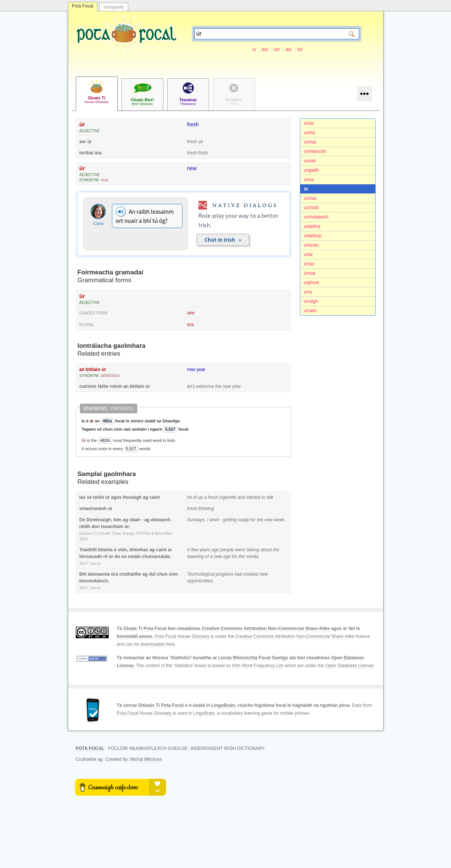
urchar (310, 198)
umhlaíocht (315, 151)
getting (230, 520)
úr (306, 189)
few (195, 550)
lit (195, 497)
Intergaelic (114, 7)
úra (98, 153)
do (118, 557)
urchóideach (316, 217)
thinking (206, 509)
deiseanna (99, 574)
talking (253, 550)
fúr (300, 49)
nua (104, 180)
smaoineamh (93, 509)
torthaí (86, 153)
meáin (134, 557)
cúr (277, 49)
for (253, 520)
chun (162, 574)
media (252, 557)
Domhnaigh (99, 520)
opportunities (200, 581)
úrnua (310, 273)
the (218, 386)
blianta (106, 550)
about (266, 550)
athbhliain (110, 376)
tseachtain (112, 527)
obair (135, 520)
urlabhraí (313, 236)
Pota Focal (83, 6)
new (192, 168)
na (124, 557)
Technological (201, 574)
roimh (116, 386)
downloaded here (157, 644)
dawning (196, 557)
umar (309, 123)
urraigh (311, 301)
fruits (203, 153)
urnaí (309, 264)
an (82, 370)
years (205, 550)
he (190, 497)
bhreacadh (91, 557)
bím (118, 520)
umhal (310, 142)
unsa (309, 180)
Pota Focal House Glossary (182, 636)
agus (116, 497)
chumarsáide (156, 557)
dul (152, 574)
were (240, 550)
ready (243, 520)
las (83, 497)
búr (265, 49)
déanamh (161, 520)
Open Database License (350, 666)
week (279, 520)
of (207, 557)
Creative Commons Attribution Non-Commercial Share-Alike (266, 629)
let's (191, 386)
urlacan (311, 245)
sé (89, 497)
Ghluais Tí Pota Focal (161, 705)
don (96, 527)
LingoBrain (223, 705)
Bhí (83, 574)
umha (310, 133)
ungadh (312, 170)
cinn (173, 574)
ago (216, 550)
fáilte (103, 386)
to (263, 497)
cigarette (228, 497)
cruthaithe (130, 574)
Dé (82, 520)
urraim (310, 311)
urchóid (311, 208)
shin (122, 550)
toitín (98, 497)
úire (191, 313)
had (238, 574)
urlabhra (312, 226)
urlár (309, 254)
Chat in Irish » (223, 240)
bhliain (93, 370)
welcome (205, 386)
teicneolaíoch (94, 581)
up (200, 497)
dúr (288, 49)
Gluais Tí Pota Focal (145, 629)
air (201, 142)
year (201, 370)
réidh (85, 527)
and (241, 497)
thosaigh (132, 497)
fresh (193, 124)
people (227, 550)
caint (154, 497)
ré (106, 557)
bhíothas (139, 550)
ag (145, 497)
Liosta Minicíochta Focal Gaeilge (253, 658)
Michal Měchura (146, 759)
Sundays (196, 520)
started (253, 497)
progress (224, 574)
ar (170, 550)
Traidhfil (88, 550)
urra (308, 292)
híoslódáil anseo (135, 636)
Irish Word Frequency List (258, 666)
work (214, 520)
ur (254, 49)
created (251, 574)
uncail (310, 161)
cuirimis (88, 386)
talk (270, 497)
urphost (312, 283)
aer (83, 142)
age (227, 557)
